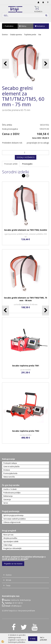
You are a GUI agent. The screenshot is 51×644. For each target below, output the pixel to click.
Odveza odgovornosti (12, 522)
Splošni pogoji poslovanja (13, 515)
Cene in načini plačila (11, 467)
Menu (23, 26)
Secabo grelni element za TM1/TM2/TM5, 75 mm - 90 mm (26, 299)
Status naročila (9, 477)
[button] (45, 64)
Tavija (8, 585)
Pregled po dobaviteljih (12, 548)
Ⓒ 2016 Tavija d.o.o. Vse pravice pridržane (18, 611)
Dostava (7, 470)
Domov (5, 35)
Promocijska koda (10, 473)
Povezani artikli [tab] (11, 164)
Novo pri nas (8, 535)
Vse (40, 35)
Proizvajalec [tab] (27, 164)
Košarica (40, 26)
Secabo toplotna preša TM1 (26, 366)
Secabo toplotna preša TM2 (26, 431)
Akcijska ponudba (10, 538)
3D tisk (8, 580)
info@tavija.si (16, 606)
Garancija (7, 499)
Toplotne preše (30, 35)
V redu (33, 639)
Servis (6, 503)
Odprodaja (8, 545)
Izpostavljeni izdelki (11, 542)
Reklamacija (8, 496)
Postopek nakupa (10, 463)
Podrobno (8, 26)
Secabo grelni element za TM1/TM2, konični (26, 230)
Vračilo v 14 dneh (10, 489)
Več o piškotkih (43, 639)
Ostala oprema (16, 35)
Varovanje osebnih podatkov (15, 519)
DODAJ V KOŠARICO (26, 157)
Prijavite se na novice (13, 564)
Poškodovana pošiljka (12, 493)
